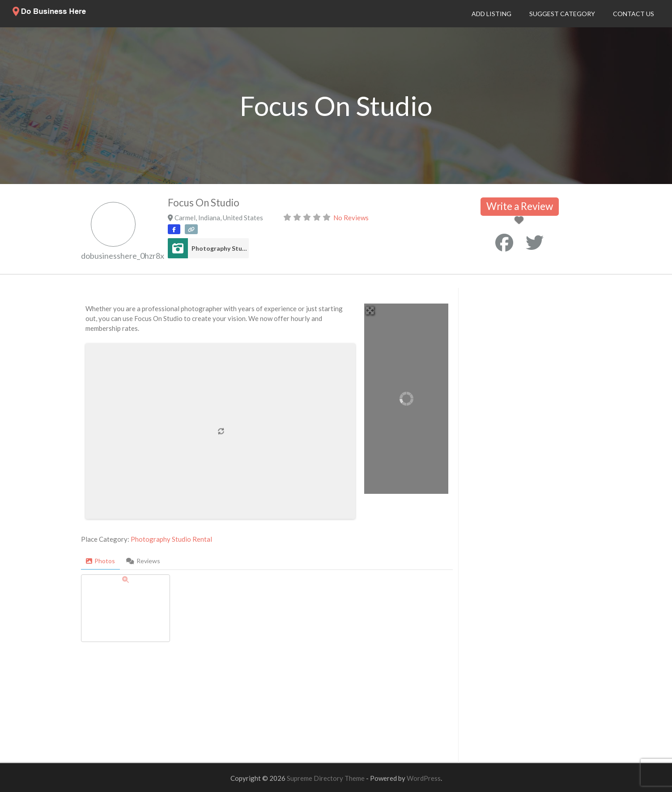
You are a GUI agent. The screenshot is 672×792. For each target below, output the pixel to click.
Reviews (143, 561)
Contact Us (634, 14)
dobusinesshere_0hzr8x (123, 256)
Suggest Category (562, 14)
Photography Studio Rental (220, 248)
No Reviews (351, 218)
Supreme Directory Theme (326, 778)
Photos (100, 561)
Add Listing (491, 14)
